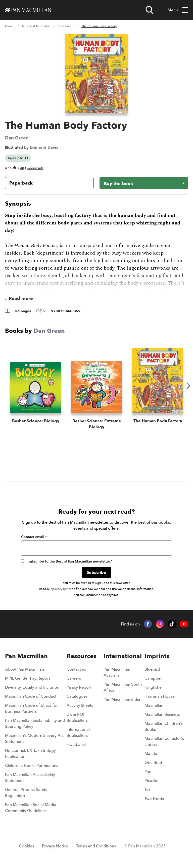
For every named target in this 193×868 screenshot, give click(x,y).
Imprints (157, 656)
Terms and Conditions (96, 846)
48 (22, 168)
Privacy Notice (55, 846)
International (123, 656)
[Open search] (150, 10)
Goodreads (35, 168)
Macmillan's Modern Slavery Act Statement (34, 738)
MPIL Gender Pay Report (28, 678)
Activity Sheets (80, 705)
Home (9, 26)
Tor (147, 790)
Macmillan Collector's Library (164, 741)
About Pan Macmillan (25, 669)
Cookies (27, 846)
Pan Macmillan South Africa (123, 687)
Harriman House (160, 696)
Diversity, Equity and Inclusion (32, 687)
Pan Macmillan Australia (117, 672)
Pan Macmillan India (122, 699)
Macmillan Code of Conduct (31, 696)
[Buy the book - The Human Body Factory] (144, 183)
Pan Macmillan (26, 656)
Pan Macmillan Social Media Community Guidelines (31, 808)
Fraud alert (77, 744)
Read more (21, 298)
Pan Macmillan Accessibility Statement (30, 777)
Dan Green (66, 26)
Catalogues (77, 696)
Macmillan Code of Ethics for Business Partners (31, 708)
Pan (148, 771)
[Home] (28, 10)
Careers (74, 678)
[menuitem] (36, 671)
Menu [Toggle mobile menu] (178, 10)
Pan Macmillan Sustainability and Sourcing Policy (35, 723)
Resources (81, 656)
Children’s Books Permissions (32, 765)
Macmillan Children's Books (164, 726)
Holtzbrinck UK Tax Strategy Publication (30, 753)
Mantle (151, 753)
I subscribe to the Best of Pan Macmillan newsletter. (67, 561)
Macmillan (154, 705)
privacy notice (62, 589)
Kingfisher (154, 687)
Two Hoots (154, 799)
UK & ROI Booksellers (77, 717)
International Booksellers (78, 732)
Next (188, 386)
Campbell (153, 678)
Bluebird (152, 669)
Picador (152, 780)
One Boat (153, 762)
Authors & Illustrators (36, 26)
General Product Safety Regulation (26, 793)
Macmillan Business (162, 714)
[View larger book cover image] (96, 74)
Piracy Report (79, 687)
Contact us (76, 669)
